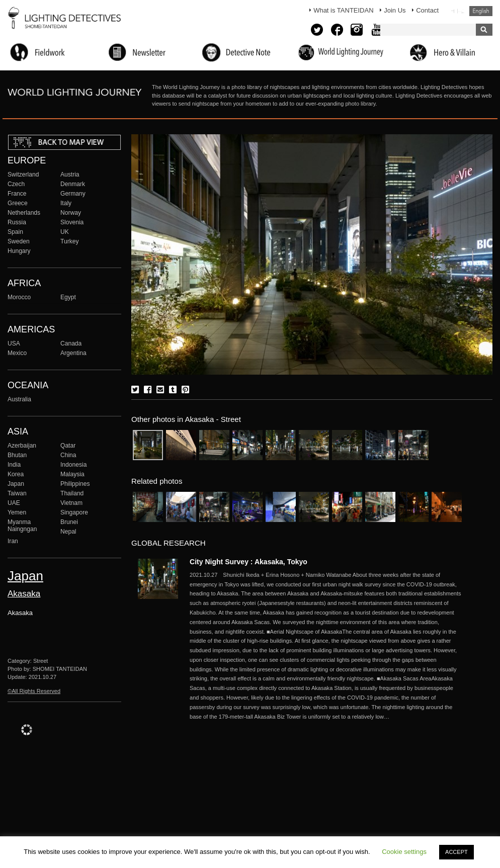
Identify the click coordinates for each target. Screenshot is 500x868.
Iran (13, 541)
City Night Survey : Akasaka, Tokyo (248, 562)
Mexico (17, 353)
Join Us (395, 10)
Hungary (19, 251)
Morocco (19, 297)
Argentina (73, 353)
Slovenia (72, 222)
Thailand (72, 493)
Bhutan (17, 455)
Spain (15, 232)
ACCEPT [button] (456, 852)
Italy (66, 203)
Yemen (17, 512)
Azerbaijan (22, 446)
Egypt (68, 297)
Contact (427, 10)
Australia (19, 399)
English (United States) (481, 11)
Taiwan (17, 493)
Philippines (75, 484)
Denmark (73, 184)
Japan (16, 484)
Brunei (69, 522)
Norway (71, 213)
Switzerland (23, 175)
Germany (73, 194)
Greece (18, 203)
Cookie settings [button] (404, 852)
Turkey (69, 241)
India (14, 465)
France (17, 194)
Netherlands (24, 213)
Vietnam (71, 503)
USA (14, 343)
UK (65, 232)
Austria (70, 175)
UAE (14, 503)
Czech (16, 184)
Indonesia (73, 465)
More (325, 646)
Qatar (68, 446)
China (68, 455)
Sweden (19, 241)
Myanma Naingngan (22, 526)
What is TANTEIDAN (343, 10)
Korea (16, 474)
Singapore (74, 512)
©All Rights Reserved (34, 691)
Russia (17, 222)
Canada (71, 343)
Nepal (68, 532)
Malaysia (72, 474)
